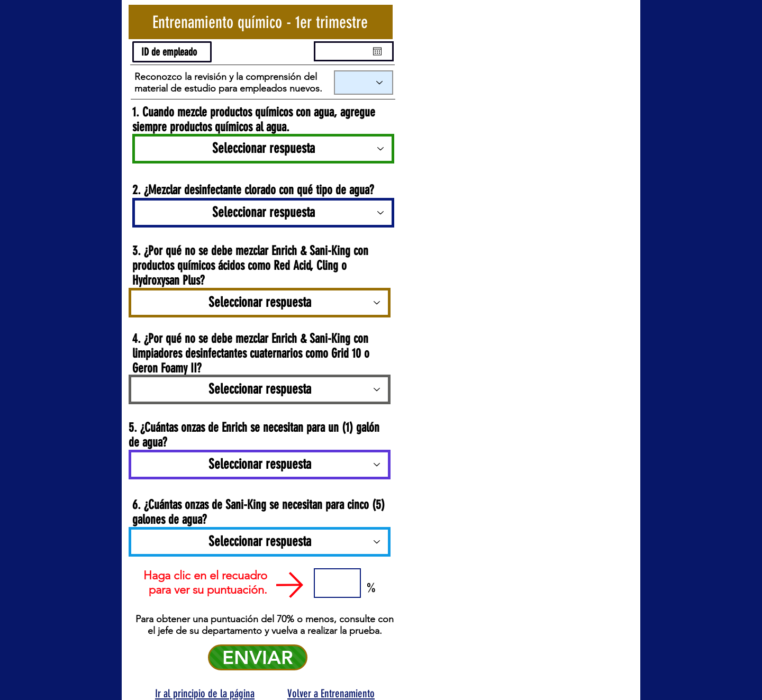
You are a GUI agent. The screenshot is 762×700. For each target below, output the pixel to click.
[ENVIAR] (258, 657)
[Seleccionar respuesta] (263, 149)
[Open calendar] (377, 51)
